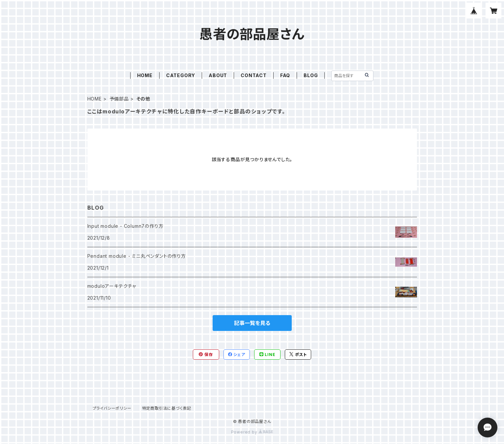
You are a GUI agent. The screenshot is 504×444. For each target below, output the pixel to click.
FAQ (285, 75)
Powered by (252, 432)
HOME (145, 75)
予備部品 (119, 99)
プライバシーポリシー (112, 408)
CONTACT (254, 75)
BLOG (311, 75)
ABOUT (218, 75)
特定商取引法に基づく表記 (167, 408)
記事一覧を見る (252, 323)
